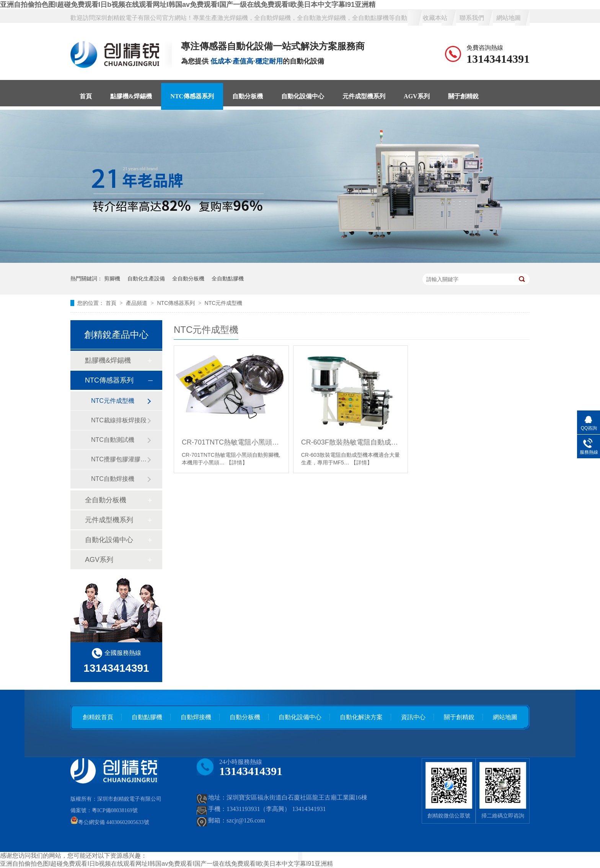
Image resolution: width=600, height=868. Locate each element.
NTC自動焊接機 (113, 479)
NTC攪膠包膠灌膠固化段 (119, 459)
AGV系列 (417, 96)
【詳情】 (237, 462)
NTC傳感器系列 (192, 96)
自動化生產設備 (146, 278)
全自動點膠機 (228, 278)
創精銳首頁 (98, 717)
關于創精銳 (463, 96)
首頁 (86, 96)
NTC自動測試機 (113, 440)
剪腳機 (112, 278)
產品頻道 (137, 303)
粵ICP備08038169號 (115, 810)
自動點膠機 (147, 717)
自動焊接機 (196, 717)
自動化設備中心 (303, 96)
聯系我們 (472, 18)
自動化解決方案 (361, 717)
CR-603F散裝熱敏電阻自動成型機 (351, 442)
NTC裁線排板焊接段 (119, 420)
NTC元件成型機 (224, 303)
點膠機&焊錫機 (131, 96)
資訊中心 (413, 717)
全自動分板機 (188, 278)
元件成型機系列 (364, 96)
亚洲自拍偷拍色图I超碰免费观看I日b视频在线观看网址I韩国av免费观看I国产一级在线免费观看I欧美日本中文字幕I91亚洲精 (188, 5)
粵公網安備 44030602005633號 (110, 822)
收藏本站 (435, 18)
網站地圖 (509, 18)
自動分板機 (248, 96)
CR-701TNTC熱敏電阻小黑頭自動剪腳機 (231, 442)
